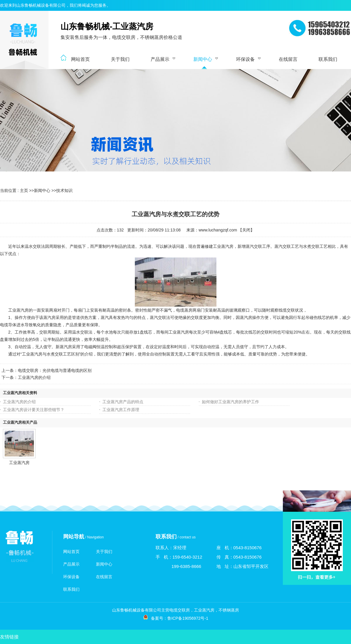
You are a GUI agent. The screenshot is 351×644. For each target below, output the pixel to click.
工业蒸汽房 (19, 463)
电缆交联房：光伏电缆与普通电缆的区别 (55, 370)
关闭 (246, 230)
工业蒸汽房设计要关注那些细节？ (34, 410)
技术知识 (64, 190)
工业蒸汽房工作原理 (121, 410)
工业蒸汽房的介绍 (34, 377)
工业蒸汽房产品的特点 (123, 402)
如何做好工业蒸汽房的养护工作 (230, 402)
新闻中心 (42, 190)
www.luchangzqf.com (218, 230)
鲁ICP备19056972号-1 (188, 618)
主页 (24, 190)
